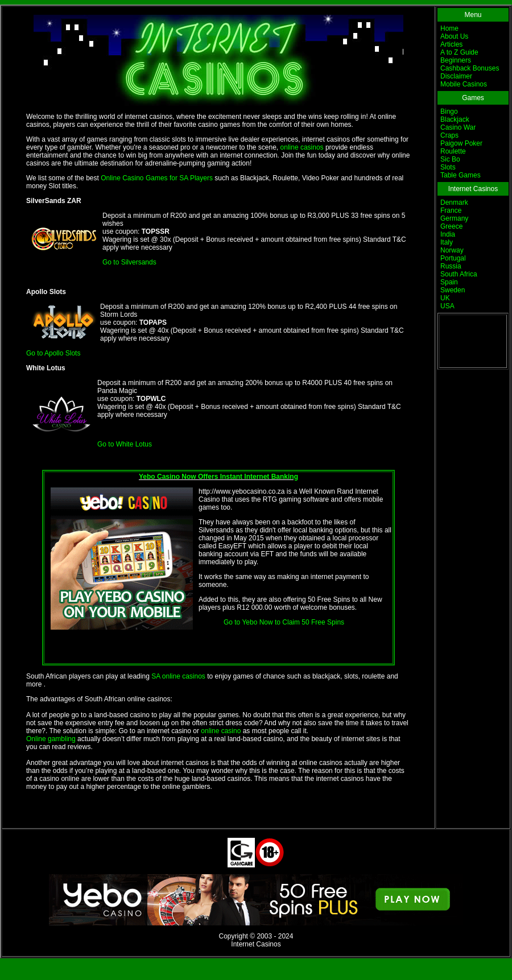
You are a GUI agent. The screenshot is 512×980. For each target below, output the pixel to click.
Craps (449, 135)
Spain (449, 282)
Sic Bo (450, 159)
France (451, 210)
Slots (448, 167)
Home (449, 28)
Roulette (453, 151)
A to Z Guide (459, 52)
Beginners (456, 60)
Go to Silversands (129, 262)
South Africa (459, 274)
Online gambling (51, 739)
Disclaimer (456, 76)
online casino (221, 731)
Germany (454, 218)
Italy (447, 242)
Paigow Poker (461, 143)
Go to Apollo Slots (53, 353)
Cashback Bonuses (470, 68)
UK (445, 298)
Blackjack (455, 119)
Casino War (458, 127)
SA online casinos (178, 676)
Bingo (449, 111)
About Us (454, 36)
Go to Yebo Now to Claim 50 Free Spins (284, 622)
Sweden (453, 290)
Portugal (453, 258)
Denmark (454, 202)
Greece (451, 226)
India (448, 234)
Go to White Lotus (125, 444)
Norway (452, 250)
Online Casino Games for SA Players (157, 178)
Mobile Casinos (464, 84)
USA (447, 306)
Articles (451, 44)
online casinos (302, 147)
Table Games (461, 175)
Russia (451, 266)
